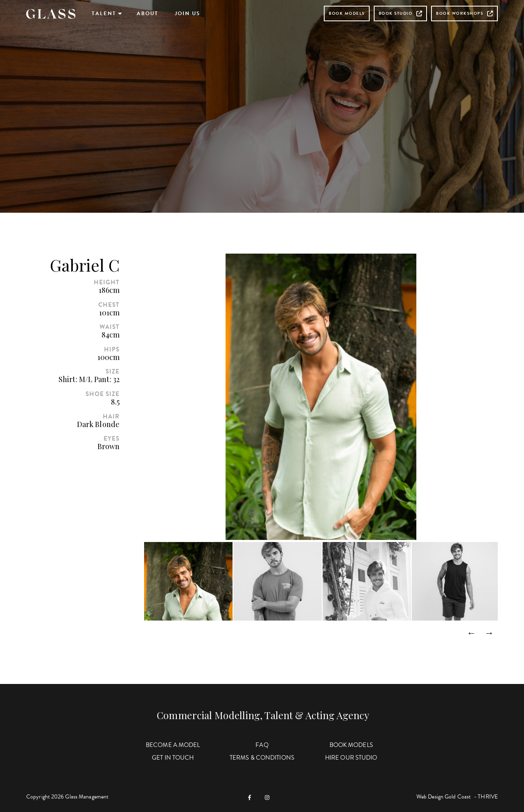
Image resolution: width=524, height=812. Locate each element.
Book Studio (401, 13)
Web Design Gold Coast (444, 797)
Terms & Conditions (262, 758)
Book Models (347, 13)
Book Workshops (464, 13)
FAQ (262, 745)
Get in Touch (173, 758)
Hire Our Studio (351, 758)
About (148, 13)
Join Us (187, 13)
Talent (104, 13)
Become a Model (173, 745)
